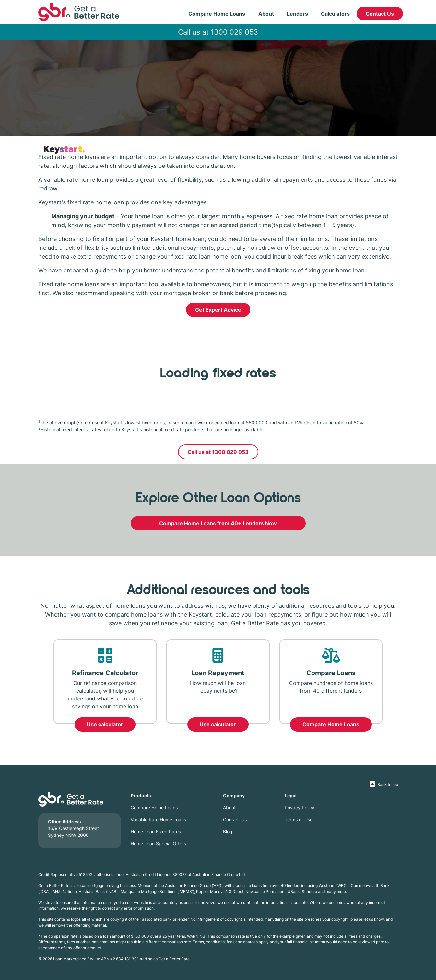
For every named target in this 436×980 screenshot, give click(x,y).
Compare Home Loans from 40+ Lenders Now (218, 523)
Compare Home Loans (217, 14)
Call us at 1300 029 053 (218, 32)
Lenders (297, 14)
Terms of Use (299, 819)
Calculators (335, 14)
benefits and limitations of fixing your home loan (298, 270)
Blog (228, 831)
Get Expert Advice (218, 310)
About (266, 14)
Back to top (388, 784)
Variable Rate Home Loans (158, 819)
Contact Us (380, 14)
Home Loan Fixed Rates (156, 831)
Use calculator (105, 724)
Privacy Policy (300, 807)
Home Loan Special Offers (158, 843)
